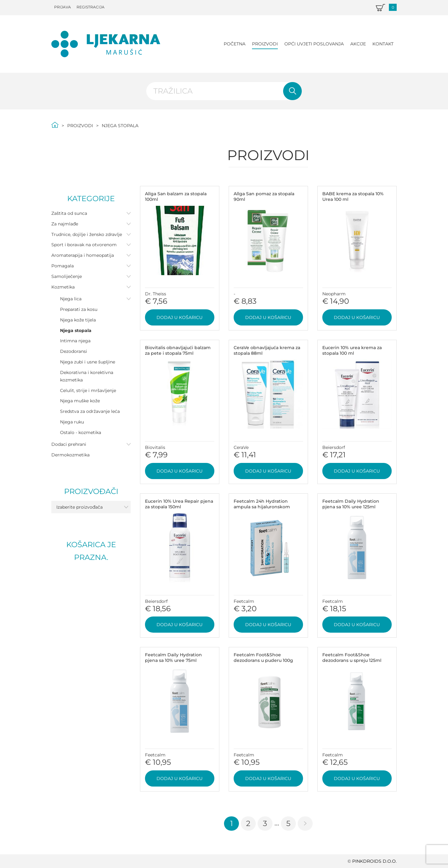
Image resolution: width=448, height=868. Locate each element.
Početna (235, 44)
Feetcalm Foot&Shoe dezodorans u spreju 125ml (352, 658)
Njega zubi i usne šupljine (88, 362)
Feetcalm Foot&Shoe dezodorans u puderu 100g (263, 658)
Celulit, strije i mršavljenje (88, 390)
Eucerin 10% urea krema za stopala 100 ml (352, 350)
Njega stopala (76, 330)
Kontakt (383, 44)
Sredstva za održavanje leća (90, 411)
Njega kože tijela (78, 320)
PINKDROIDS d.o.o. (374, 861)
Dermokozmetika (70, 455)
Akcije (358, 44)
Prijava (63, 7)
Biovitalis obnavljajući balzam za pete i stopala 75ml (178, 350)
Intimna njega (75, 341)
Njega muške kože (80, 401)
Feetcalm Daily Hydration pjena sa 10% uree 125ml (351, 504)
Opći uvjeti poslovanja (314, 44)
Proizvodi (265, 44)
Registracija (91, 7)
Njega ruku (72, 422)
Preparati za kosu (79, 309)
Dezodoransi (74, 351)
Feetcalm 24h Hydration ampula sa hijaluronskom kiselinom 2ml (262, 507)
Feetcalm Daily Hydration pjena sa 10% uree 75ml (173, 658)
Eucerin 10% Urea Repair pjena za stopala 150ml (179, 504)
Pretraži (292, 91)
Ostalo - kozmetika (81, 432)
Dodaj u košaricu (180, 317)
